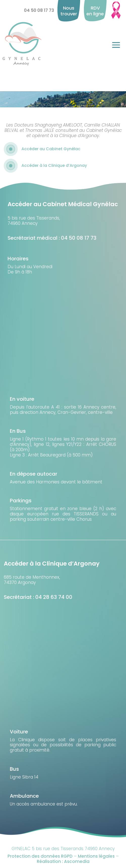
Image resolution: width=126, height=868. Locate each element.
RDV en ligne (95, 11)
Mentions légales (96, 856)
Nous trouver (69, 11)
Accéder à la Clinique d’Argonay (54, 165)
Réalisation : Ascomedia (63, 861)
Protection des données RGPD (40, 856)
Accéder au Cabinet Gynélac (51, 149)
